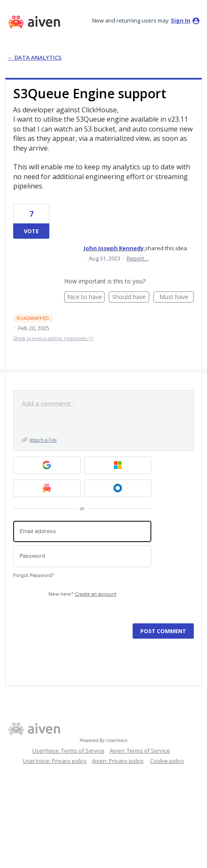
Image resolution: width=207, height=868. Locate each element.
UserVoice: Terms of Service (68, 751)
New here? (82, 594)
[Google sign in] (47, 465)
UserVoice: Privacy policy (55, 761)
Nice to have (86, 298)
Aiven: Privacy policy (118, 761)
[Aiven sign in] (47, 488)
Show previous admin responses (53, 338)
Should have (131, 298)
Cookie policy (167, 761)
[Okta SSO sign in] (118, 488)
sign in (181, 20)
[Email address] (82, 532)
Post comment (163, 631)
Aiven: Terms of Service (140, 751)
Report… (138, 258)
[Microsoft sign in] (118, 465)
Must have (177, 298)
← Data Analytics (35, 57)
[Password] (82, 556)
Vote (31, 231)
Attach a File (43, 440)
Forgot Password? (34, 575)
